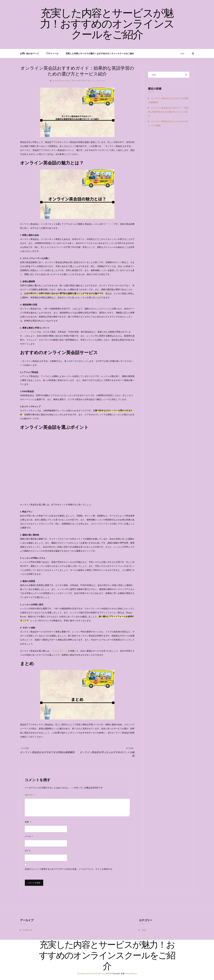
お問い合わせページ (29, 53)
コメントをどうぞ (98, 81)
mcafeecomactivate (62, 81)
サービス (110, 224)
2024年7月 (27, 930)
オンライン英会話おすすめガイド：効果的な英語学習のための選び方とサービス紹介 (168, 112)
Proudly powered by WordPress (91, 974)
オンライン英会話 (28, 332)
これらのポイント (60, 651)
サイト (28, 851)
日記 (144, 930)
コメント (30, 795)
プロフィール (52, 53)
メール (29, 836)
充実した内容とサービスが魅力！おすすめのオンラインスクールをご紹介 (107, 25)
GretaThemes (131, 974)
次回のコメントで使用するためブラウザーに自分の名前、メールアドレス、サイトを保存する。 (69, 869)
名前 (28, 822)
